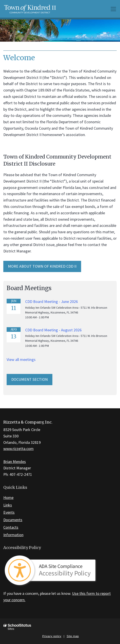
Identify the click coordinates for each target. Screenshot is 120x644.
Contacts (11, 527)
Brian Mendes (15, 462)
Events (9, 512)
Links (8, 505)
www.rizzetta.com (18, 449)
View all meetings (21, 359)
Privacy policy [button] (52, 636)
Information (13, 535)
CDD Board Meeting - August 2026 (53, 330)
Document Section (30, 379)
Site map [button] (73, 636)
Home (8, 497)
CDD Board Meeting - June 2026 (51, 301)
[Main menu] (113, 9)
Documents (13, 520)
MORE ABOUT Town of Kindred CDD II (42, 266)
